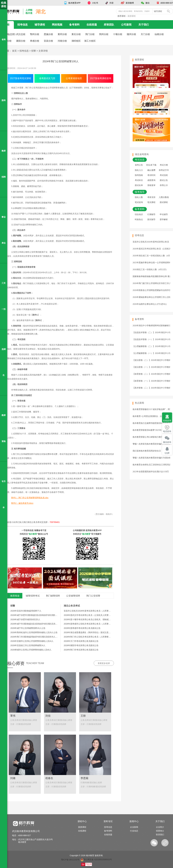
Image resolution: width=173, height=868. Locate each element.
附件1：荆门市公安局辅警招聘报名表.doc (30, 498)
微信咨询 (167, 442)
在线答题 (92, 25)
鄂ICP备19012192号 (70, 859)
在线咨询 (167, 421)
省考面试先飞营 (47, 78)
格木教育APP (74, 3)
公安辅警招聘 (73, 596)
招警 (34, 51)
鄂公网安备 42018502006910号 (96, 859)
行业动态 (134, 831)
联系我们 (160, 835)
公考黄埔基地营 (74, 78)
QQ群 (167, 453)
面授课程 (132, 16)
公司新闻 (126, 25)
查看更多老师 (104, 663)
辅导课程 (40, 25)
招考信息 (22, 25)
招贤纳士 (160, 831)
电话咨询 (167, 431)
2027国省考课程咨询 (101, 78)
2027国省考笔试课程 (21, 78)
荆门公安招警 (93, 596)
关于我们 (144, 25)
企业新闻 (134, 827)
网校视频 (57, 25)
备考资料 (74, 25)
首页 (14, 51)
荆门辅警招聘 (53, 596)
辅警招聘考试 (33, 596)
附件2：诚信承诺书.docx (22, 503)
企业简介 (160, 827)
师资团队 (109, 25)
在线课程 (82, 831)
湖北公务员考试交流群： (44, 522)
